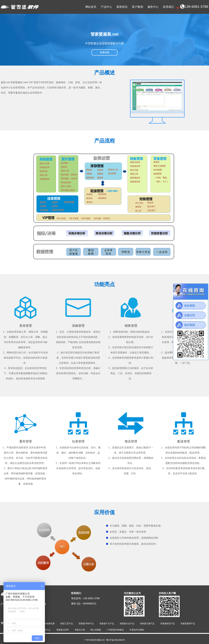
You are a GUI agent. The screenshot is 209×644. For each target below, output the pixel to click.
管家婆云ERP (63, 630)
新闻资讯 (122, 7)
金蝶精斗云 (45, 630)
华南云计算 (80, 630)
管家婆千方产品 (107, 624)
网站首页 (91, 7)
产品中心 (106, 7)
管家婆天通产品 (147, 624)
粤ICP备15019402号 (115, 640)
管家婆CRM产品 (86, 624)
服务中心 (153, 7)
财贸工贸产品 (67, 624)
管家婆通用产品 (188, 624)
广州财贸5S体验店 (115, 630)
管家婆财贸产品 (168, 624)
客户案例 (137, 7)
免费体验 (104, 52)
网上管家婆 (96, 630)
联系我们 (169, 7)
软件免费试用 (48, 624)
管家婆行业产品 (127, 624)
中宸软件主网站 (137, 630)
